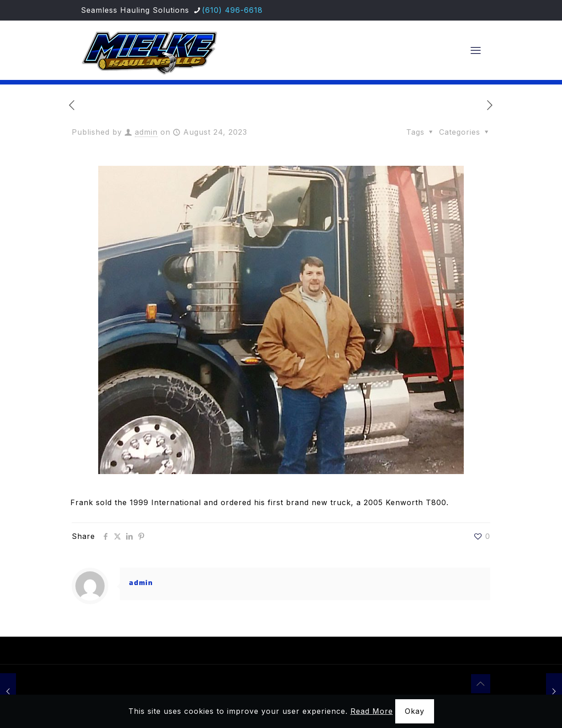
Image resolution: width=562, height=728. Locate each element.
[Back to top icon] (481, 684)
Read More (372, 711)
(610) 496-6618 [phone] (232, 10)
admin (146, 132)
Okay (415, 711)
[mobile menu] (476, 50)
